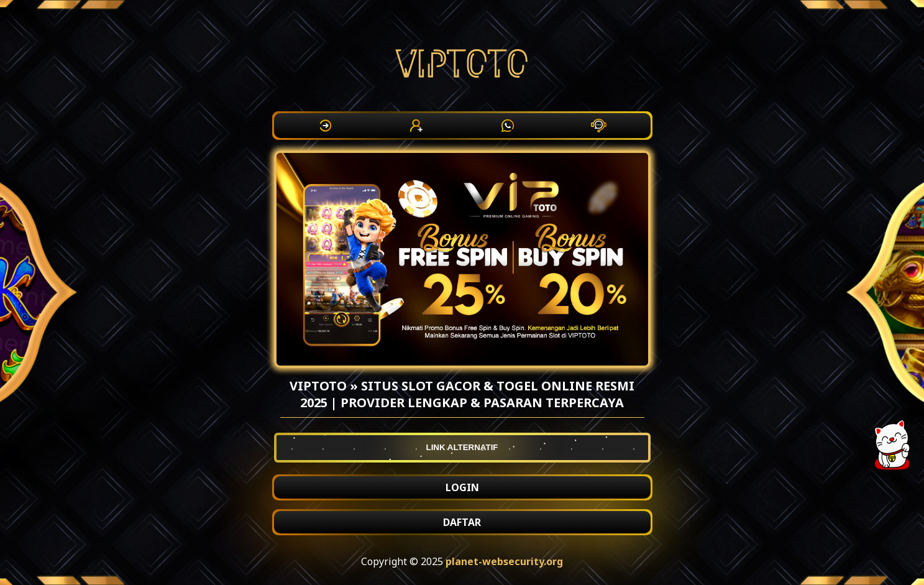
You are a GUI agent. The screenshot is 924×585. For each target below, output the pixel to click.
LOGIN (462, 487)
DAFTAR (462, 522)
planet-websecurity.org (504, 561)
